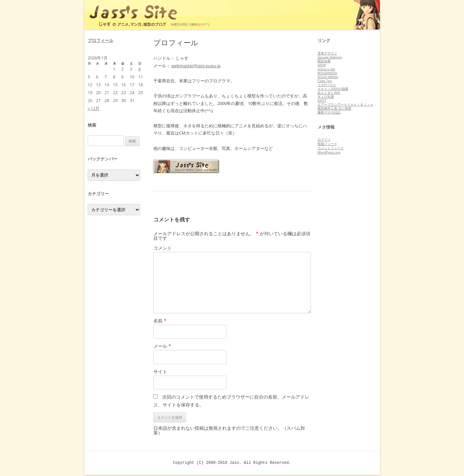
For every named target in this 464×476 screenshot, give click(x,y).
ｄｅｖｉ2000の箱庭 (333, 89)
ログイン (324, 139)
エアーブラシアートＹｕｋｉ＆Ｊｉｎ (345, 104)
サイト (160, 372)
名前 (160, 321)
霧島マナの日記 (329, 112)
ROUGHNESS (327, 73)
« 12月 (94, 108)
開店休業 (324, 61)
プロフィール (100, 40)
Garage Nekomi (330, 57)
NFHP (322, 65)
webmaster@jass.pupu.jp (196, 66)
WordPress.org (329, 152)
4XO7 (322, 100)
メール (162, 346)
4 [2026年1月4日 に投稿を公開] (139, 69)
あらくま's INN (329, 93)
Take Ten (325, 81)
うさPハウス (327, 85)
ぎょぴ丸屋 (326, 96)
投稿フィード (327, 144)
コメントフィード (331, 148)
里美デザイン (327, 53)
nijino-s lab (326, 69)
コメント (163, 248)
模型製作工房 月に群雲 (334, 108)
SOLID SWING (328, 77)
